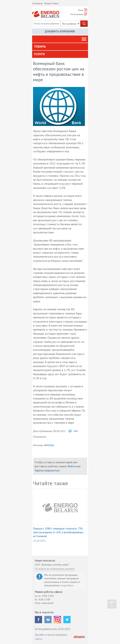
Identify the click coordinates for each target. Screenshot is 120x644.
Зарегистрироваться (47, 470)
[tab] (60, 47)
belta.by (49, 445)
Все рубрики (71, 24)
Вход (81, 10)
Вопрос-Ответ (51, 3)
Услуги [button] (39, 54)
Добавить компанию (60, 31)
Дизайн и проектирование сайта (51, 637)
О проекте (37, 3)
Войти (72, 466)
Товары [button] (40, 46)
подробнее (67, 585)
